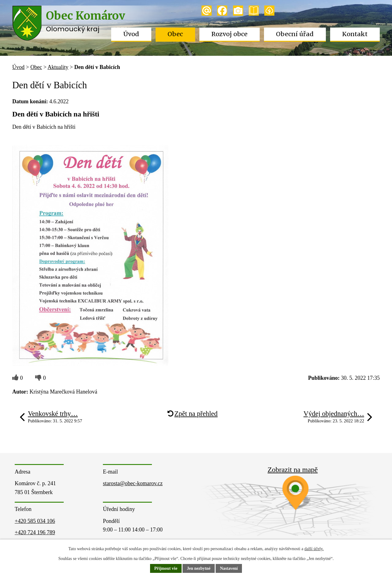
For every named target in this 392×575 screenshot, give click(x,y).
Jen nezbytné (199, 569)
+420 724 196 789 (35, 532)
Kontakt (355, 34)
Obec (175, 34)
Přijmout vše (166, 569)
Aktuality (58, 67)
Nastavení (229, 569)
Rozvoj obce (229, 34)
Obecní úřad (295, 34)
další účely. (314, 549)
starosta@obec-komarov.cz (133, 483)
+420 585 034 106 (35, 521)
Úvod (131, 34)
